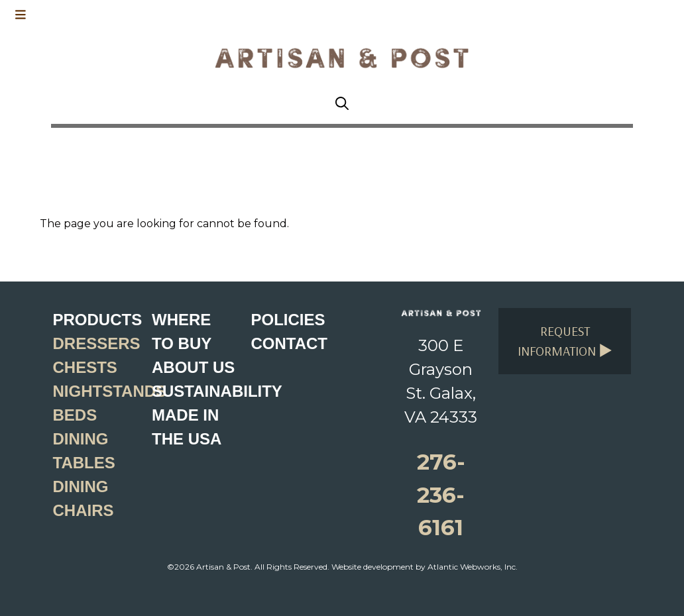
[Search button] (342, 104)
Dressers (97, 343)
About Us (193, 367)
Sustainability (217, 391)
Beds (75, 415)
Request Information (565, 341)
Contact (289, 343)
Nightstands (110, 391)
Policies (288, 320)
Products (98, 320)
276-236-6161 (441, 494)
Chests (85, 367)
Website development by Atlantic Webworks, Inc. (425, 567)
